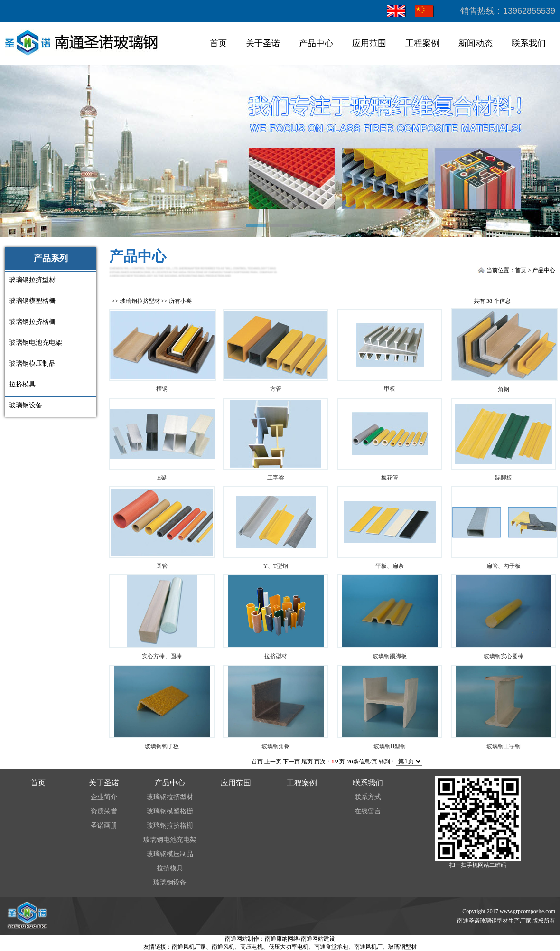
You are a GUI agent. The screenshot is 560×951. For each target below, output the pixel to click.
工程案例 (422, 43)
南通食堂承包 (331, 947)
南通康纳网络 (282, 939)
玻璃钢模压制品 (170, 854)
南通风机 (223, 947)
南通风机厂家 (189, 947)
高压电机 (252, 947)
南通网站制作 (242, 939)
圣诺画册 (104, 825)
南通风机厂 (368, 947)
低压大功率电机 (289, 947)
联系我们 (529, 43)
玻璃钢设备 (170, 882)
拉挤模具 (170, 868)
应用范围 (369, 43)
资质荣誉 (104, 811)
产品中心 (316, 43)
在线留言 (368, 811)
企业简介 (104, 797)
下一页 (291, 762)
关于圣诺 (263, 43)
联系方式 (368, 797)
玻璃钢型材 (402, 947)
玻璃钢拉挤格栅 (170, 825)
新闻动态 (476, 43)
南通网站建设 (318, 939)
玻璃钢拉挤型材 (140, 301)
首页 (218, 43)
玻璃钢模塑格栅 (170, 811)
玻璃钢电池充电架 (170, 840)
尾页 (307, 762)
